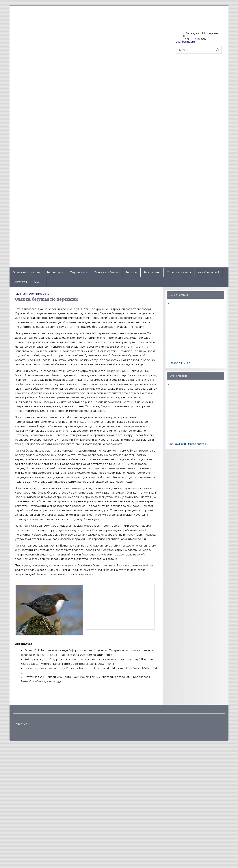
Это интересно (39, 294)
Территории (55, 272)
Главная (20, 294)
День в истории (179, 295)
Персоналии (79, 272)
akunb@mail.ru (185, 42)
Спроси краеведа (179, 272)
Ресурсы (131, 272)
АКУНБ (39, 282)
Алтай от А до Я (209, 272)
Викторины (152, 272)
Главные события (107, 272)
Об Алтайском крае (26, 272)
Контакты (20, 282)
